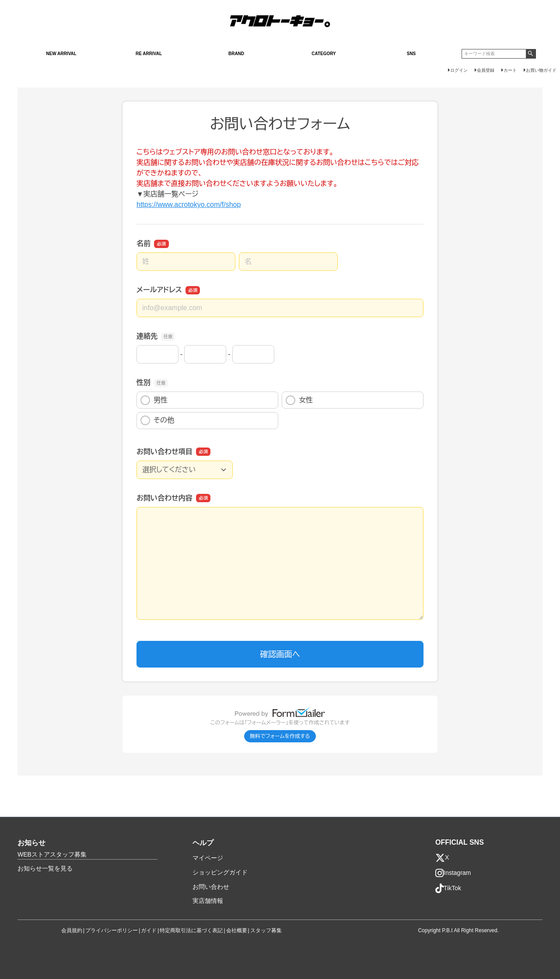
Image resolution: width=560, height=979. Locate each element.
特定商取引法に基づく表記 (191, 930)
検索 (531, 54)
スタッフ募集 (266, 930)
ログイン (459, 70)
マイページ (208, 858)
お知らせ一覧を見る (45, 868)
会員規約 (72, 930)
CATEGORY (324, 54)
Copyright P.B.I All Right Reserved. (458, 930)
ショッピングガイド (220, 872)
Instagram (453, 873)
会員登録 (486, 70)
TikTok (448, 888)
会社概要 (237, 930)
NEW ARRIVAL (61, 54)
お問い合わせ (211, 887)
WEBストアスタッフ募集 (52, 854)
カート (510, 70)
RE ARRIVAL (149, 54)
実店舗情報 (208, 901)
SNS (411, 54)
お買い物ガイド (541, 70)
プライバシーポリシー (112, 930)
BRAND (236, 54)
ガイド (149, 930)
